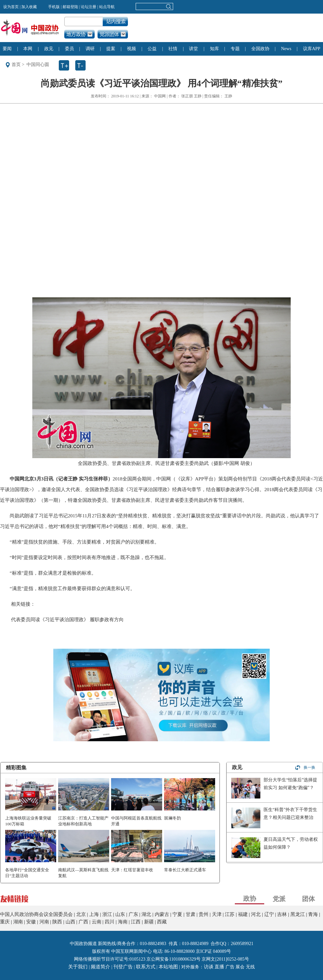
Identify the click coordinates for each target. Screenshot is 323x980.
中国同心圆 (38, 65)
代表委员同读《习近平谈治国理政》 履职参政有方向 (67, 620)
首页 (16, 65)
